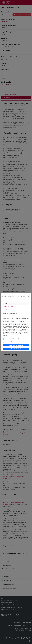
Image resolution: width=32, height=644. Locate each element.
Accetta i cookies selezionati (16, 345)
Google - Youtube (18, 339)
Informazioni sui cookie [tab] (10, 306)
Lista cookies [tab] (8, 309)
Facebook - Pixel (9, 342)
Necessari (7, 339)
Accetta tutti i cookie (16, 349)
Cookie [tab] (6, 303)
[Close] (29, 295)
